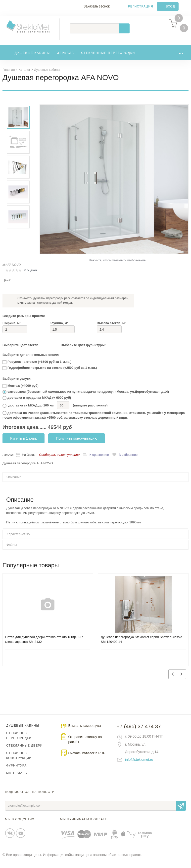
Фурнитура (16, 773)
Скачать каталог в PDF (87, 761)
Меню (6, 9)
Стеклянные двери (24, 753)
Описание (14, 484)
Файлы (12, 552)
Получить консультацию (77, 446)
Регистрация (141, 6)
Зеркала (66, 60)
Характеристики (18, 541)
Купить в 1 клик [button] (24, 446)
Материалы (17, 780)
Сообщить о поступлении (59, 462)
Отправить (181, 813)
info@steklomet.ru (139, 767)
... (181, 59)
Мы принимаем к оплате (84, 827)
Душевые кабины (32, 60)
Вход (170, 6)
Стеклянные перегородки (108, 60)
